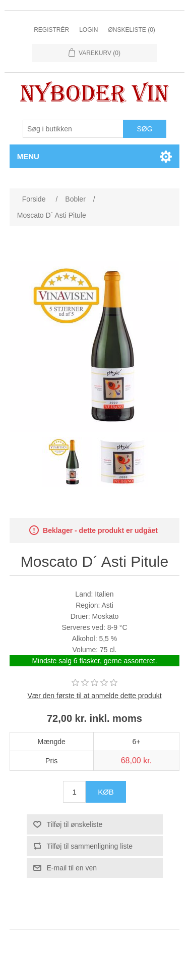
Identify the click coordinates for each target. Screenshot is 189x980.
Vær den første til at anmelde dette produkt (94, 696)
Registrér (51, 30)
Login (88, 30)
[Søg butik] (73, 129)
